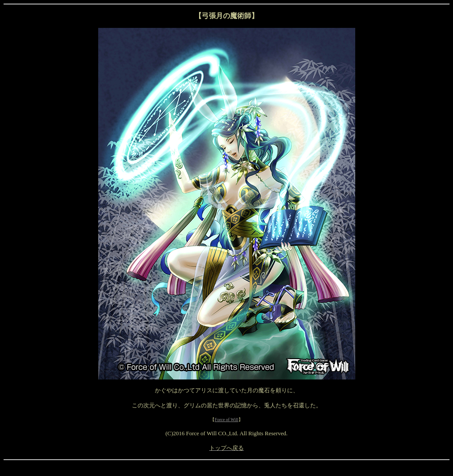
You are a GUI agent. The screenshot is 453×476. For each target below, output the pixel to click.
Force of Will (226, 420)
